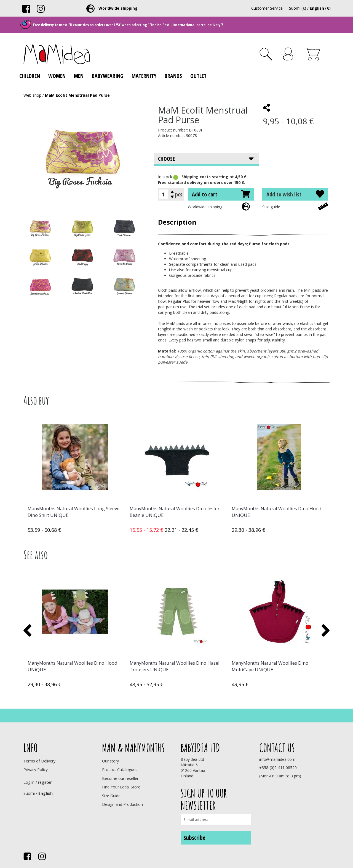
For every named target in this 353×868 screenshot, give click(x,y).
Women (57, 76)
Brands (173, 76)
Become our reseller (120, 778)
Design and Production (122, 804)
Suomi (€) (298, 8)
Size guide (271, 207)
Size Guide (111, 796)
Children (30, 76)
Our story (110, 761)
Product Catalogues (120, 770)
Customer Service (267, 8)
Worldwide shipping (205, 207)
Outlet (198, 76)
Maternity (144, 76)
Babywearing (108, 76)
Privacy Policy (36, 770)
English (46, 793)
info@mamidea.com (277, 759)
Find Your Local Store (121, 787)
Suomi (29, 793)
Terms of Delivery (39, 761)
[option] (74, 476)
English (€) (320, 8)
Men (79, 76)
